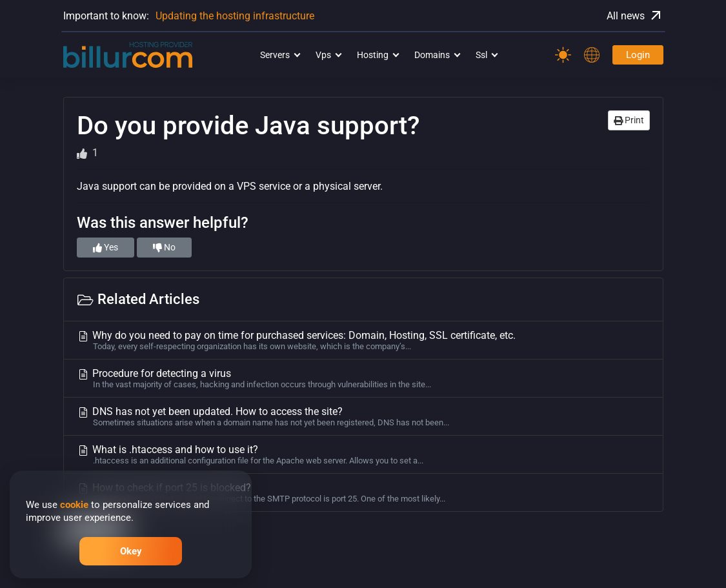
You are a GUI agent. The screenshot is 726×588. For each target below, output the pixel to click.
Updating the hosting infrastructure (235, 16)
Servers (275, 55)
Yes (106, 247)
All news (635, 15)
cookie (74, 505)
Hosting (373, 55)
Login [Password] (638, 55)
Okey (131, 551)
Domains (432, 55)
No (164, 247)
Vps (323, 55)
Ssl (481, 55)
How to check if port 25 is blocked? (363, 492)
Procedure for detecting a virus (363, 378)
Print (629, 120)
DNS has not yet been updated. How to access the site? (363, 416)
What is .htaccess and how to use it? (363, 454)
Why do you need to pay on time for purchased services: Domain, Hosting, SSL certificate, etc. (363, 340)
